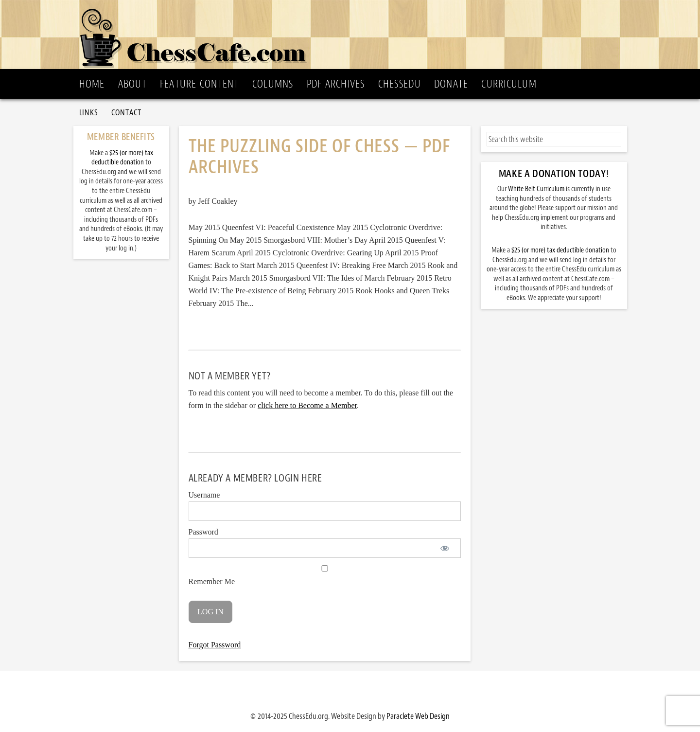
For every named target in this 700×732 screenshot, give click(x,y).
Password (203, 532)
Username (204, 495)
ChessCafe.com (353, 35)
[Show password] (445, 548)
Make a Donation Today (552, 174)
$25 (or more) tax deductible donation (560, 250)
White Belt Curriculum (536, 189)
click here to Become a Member (307, 405)
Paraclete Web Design (418, 716)
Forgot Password (215, 645)
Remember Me (325, 575)
